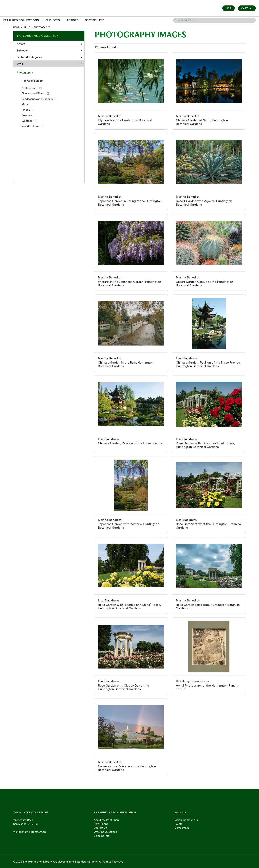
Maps (25, 104)
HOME (16, 27)
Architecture (29, 88)
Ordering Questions (105, 832)
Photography (25, 73)
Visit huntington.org (186, 820)
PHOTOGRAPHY (42, 27)
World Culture (30, 126)
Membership (182, 828)
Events (178, 824)
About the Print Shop (106, 820)
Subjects (49, 51)
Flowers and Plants (33, 93)
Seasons (27, 115)
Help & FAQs (101, 824)
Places (26, 110)
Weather (27, 121)
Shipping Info (102, 836)
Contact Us (100, 828)
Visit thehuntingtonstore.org (30, 832)
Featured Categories (49, 57)
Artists (49, 44)
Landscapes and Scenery (37, 99)
